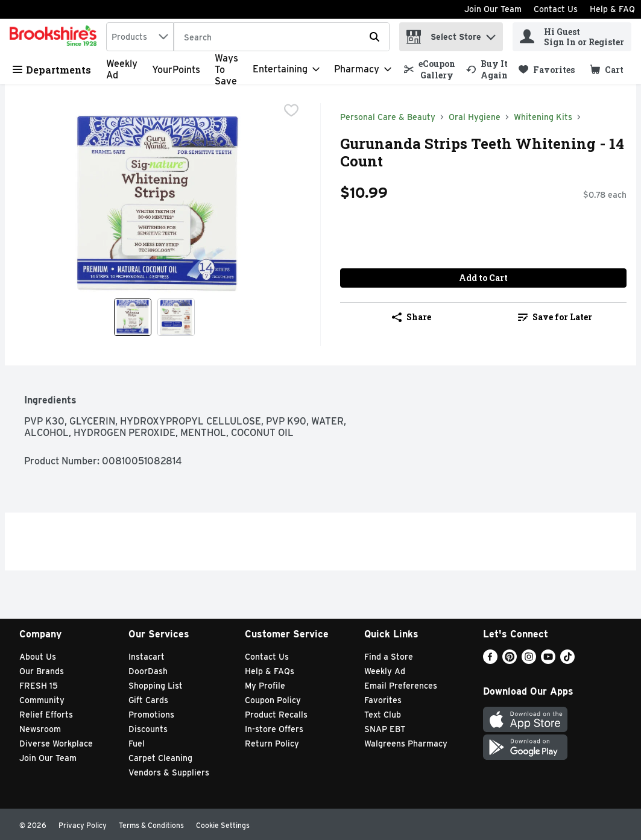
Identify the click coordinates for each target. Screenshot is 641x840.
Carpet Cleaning (160, 758)
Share (412, 317)
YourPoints (176, 70)
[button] (491, 34)
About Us (38, 657)
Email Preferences (401, 686)
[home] (55, 37)
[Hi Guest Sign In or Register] (572, 37)
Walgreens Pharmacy (406, 744)
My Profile (265, 686)
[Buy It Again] (487, 69)
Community (42, 700)
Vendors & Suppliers (169, 772)
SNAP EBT (385, 729)
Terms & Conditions (151, 825)
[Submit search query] (374, 37)
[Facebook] (490, 661)
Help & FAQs (270, 671)
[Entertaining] (286, 69)
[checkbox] (291, 112)
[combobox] (140, 37)
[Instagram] (529, 661)
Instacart (147, 657)
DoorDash (148, 671)
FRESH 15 (39, 686)
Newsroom (40, 729)
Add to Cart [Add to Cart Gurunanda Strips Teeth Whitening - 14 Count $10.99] (483, 278)
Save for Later (555, 317)
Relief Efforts (46, 715)
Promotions (151, 715)
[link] (430, 69)
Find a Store (389, 657)
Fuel (137, 744)
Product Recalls (276, 715)
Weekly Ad (385, 671)
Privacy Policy (83, 825)
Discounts (148, 729)
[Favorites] (547, 70)
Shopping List (156, 686)
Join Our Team (493, 9)
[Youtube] (548, 661)
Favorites (383, 700)
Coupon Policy (273, 700)
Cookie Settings (223, 825)
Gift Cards (148, 700)
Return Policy (272, 744)
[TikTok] (567, 661)
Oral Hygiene (475, 117)
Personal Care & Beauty (388, 117)
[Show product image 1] (133, 317)
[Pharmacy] (363, 69)
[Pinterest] (510, 661)
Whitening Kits (543, 117)
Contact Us (556, 9)
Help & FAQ (612, 9)
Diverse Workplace (56, 744)
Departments (52, 70)
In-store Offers (274, 729)
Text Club (383, 715)
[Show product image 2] (176, 317)
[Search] (282, 37)
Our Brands (42, 671)
